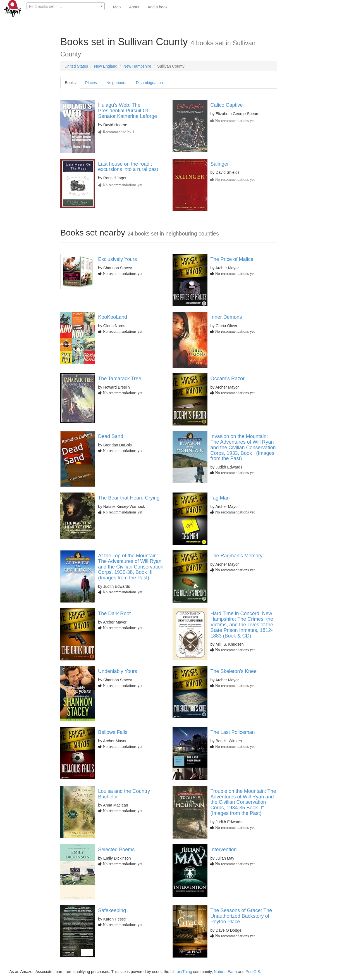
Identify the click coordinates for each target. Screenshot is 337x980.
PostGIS (253, 972)
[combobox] (66, 6)
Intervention (223, 850)
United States (76, 66)
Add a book (158, 7)
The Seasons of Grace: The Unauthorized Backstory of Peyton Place (241, 916)
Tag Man (220, 498)
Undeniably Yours (118, 671)
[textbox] (66, 6)
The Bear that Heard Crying (129, 498)
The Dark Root (114, 613)
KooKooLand (113, 317)
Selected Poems (116, 850)
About (134, 7)
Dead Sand (111, 436)
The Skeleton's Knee (233, 671)
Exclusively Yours (117, 259)
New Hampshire (137, 66)
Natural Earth (225, 972)
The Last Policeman (232, 732)
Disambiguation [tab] (150, 83)
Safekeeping (112, 910)
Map (117, 7)
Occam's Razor (227, 379)
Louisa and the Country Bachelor (124, 794)
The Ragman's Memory (236, 556)
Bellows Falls (113, 732)
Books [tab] (70, 83)
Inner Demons (226, 317)
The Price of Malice (232, 259)
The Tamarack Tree (120, 379)
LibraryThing (181, 972)
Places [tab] (91, 83)
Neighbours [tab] (116, 83)
